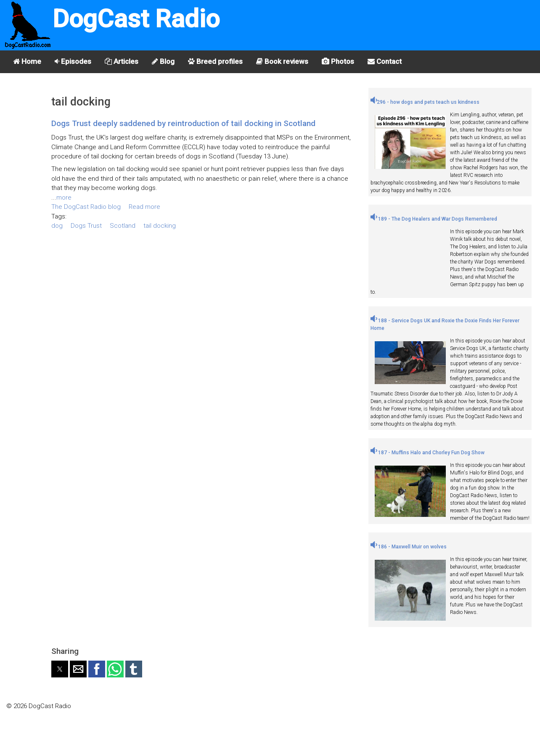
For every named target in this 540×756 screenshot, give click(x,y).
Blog (163, 61)
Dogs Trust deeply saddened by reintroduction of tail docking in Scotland (183, 123)
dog (57, 226)
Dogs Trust (86, 226)
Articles (122, 61)
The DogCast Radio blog (86, 207)
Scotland (123, 226)
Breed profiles (215, 61)
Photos (338, 61)
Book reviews (282, 61)
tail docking (160, 226)
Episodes (73, 61)
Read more (144, 207)
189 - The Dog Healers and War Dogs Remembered (434, 219)
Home (27, 61)
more (64, 198)
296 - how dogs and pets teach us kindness (425, 102)
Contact (385, 61)
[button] (60, 669)
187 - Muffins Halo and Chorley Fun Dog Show (427, 453)
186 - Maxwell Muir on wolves (409, 547)
